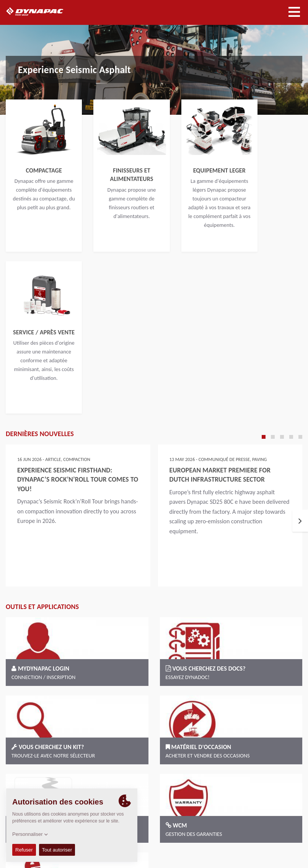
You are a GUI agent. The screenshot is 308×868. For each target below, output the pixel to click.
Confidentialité (273, 834)
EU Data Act (283, 844)
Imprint (195, 834)
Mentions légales (230, 834)
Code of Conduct (271, 824)
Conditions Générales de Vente (210, 824)
